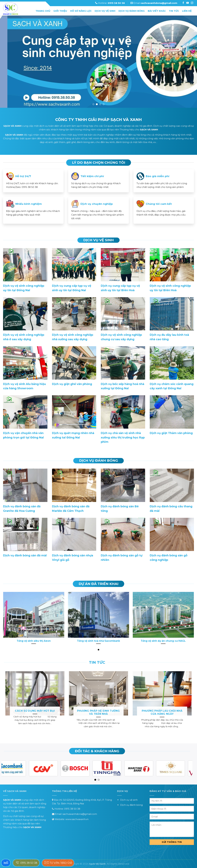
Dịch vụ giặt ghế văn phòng (72, 384)
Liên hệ (187, 11)
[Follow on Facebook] (184, 3)
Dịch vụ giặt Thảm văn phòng (171, 433)
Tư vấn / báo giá (58, 862)
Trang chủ (43, 11)
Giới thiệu (60, 11)
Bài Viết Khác (157, 11)
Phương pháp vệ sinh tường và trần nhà (98, 712)
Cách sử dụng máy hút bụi (35, 711)
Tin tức (174, 11)
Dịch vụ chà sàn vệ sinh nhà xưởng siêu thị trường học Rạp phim (123, 438)
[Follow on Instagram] (188, 3)
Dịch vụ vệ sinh (105, 11)
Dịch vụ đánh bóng (132, 11)
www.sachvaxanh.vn (77, 819)
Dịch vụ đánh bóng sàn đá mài (25, 555)
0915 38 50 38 (72, 809)
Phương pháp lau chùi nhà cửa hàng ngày (162, 712)
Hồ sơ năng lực (81, 11)
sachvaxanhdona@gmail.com (80, 814)
